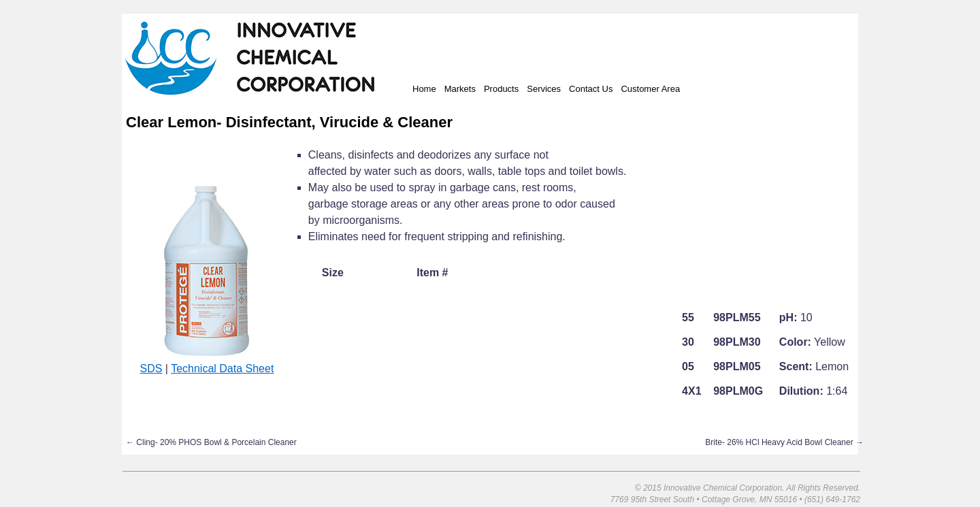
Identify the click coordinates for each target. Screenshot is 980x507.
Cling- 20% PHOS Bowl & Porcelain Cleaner (211, 442)
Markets (460, 89)
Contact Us (591, 89)
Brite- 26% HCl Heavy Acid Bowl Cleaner (784, 442)
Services (544, 89)
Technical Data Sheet (222, 369)
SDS (151, 369)
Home (424, 89)
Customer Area (650, 89)
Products (501, 89)
